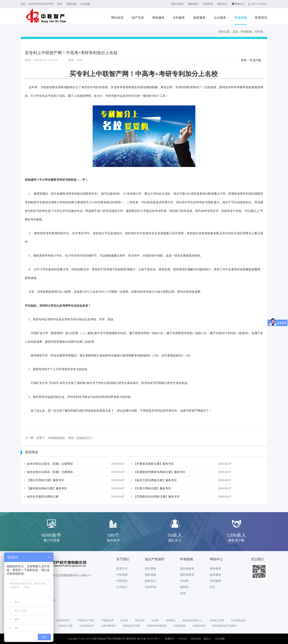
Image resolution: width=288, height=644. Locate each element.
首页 (235, 32)
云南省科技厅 (63, 620)
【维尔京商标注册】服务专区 (46, 480)
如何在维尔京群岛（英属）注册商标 (50, 464)
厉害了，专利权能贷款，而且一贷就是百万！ (65, 438)
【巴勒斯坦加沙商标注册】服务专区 (157, 497)
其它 (213, 587)
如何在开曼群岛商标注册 (43, 497)
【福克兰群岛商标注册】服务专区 (155, 480)
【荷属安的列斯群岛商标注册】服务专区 (160, 472)
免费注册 (71, 4)
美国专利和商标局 (157, 626)
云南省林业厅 (87, 626)
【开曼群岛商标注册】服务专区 (154, 464)
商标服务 (158, 18)
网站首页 (117, 18)
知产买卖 (138, 18)
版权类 (184, 587)
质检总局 (140, 620)
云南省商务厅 (109, 626)
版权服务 (199, 18)
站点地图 (85, 4)
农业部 (124, 620)
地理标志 (171, 620)
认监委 (155, 620)
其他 (183, 593)
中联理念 (122, 581)
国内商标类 (187, 569)
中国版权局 (107, 620)
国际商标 (151, 575)
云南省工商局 (217, 620)
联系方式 (122, 569)
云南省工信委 (65, 626)
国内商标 (151, 569)
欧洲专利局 (199, 626)
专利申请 (208, 4)
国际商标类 (187, 575)
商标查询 (193, 4)
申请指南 (241, 18)
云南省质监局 (238, 620)
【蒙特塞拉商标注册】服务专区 (47, 488)
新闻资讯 (261, 18)
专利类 (259, 32)
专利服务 (179, 18)
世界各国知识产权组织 (224, 626)
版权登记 (222, 4)
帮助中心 (240, 4)
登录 (60, 4)
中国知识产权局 (86, 620)
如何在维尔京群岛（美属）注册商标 (50, 472)
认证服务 (220, 18)
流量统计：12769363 (176, 639)
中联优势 (122, 575)
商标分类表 (177, 4)
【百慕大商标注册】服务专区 (152, 488)
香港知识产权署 (131, 626)
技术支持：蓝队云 (201, 639)
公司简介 (122, 587)
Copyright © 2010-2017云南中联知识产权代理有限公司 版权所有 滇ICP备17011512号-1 (114, 639)
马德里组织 (180, 626)
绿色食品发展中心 (192, 620)
